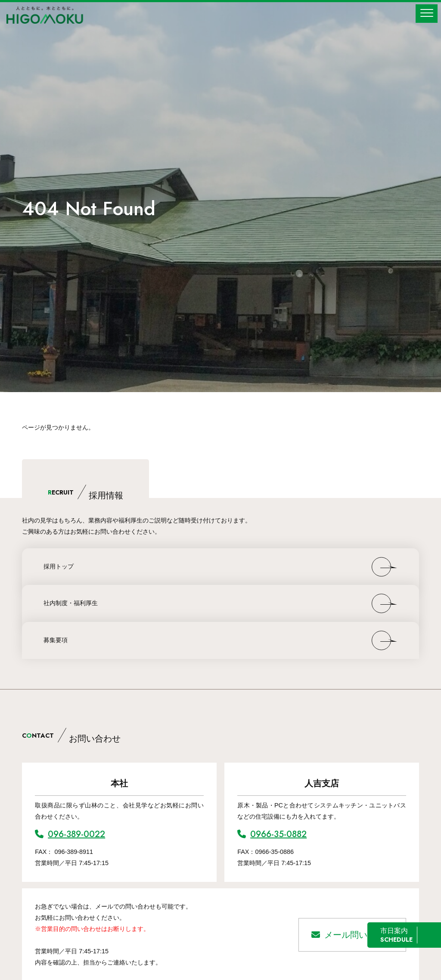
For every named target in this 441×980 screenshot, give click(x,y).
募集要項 (56, 640)
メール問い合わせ (352, 935)
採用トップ (59, 566)
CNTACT (71, 736)
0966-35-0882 (272, 834)
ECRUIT (85, 492)
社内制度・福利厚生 (71, 603)
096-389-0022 (70, 834)
